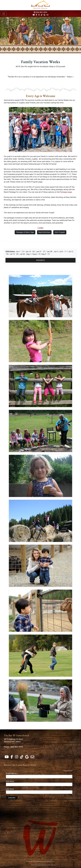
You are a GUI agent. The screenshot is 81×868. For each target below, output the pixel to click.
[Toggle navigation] (4, 14)
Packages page (66, 192)
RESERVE (41, 260)
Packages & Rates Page (25, 232)
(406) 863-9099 (40, 12)
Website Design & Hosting (39, 865)
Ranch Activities (44, 232)
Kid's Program (60, 232)
